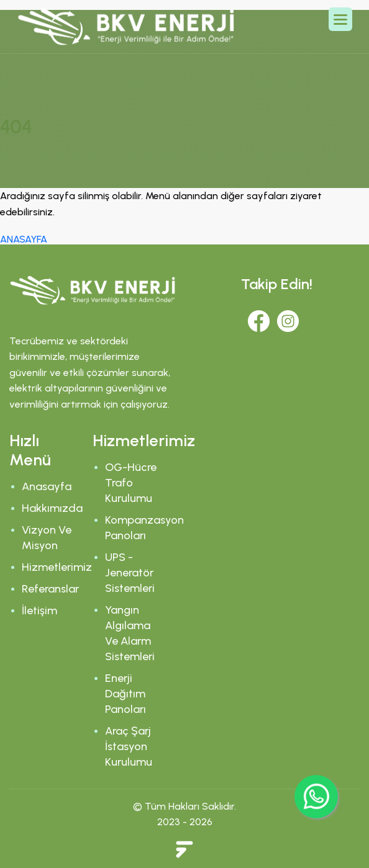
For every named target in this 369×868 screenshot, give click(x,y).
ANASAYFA (24, 239)
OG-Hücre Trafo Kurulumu (131, 483)
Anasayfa (47, 486)
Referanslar (50, 589)
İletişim (39, 611)
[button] (340, 19)
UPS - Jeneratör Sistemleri (130, 573)
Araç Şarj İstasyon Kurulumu (129, 746)
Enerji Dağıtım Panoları (125, 694)
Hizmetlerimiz (57, 567)
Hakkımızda (52, 508)
